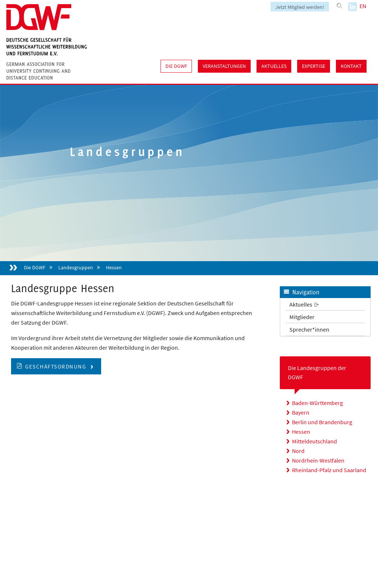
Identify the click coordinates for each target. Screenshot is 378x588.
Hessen (301, 432)
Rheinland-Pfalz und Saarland (329, 470)
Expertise (314, 66)
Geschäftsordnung (56, 366)
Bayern (301, 412)
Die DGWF (176, 66)
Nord (298, 451)
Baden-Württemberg (317, 403)
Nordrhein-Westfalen (318, 460)
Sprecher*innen (309, 329)
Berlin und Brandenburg (322, 422)
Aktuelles (274, 66)
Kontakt (351, 66)
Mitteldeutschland (315, 441)
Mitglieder (302, 317)
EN (363, 6)
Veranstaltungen (224, 66)
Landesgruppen (76, 267)
